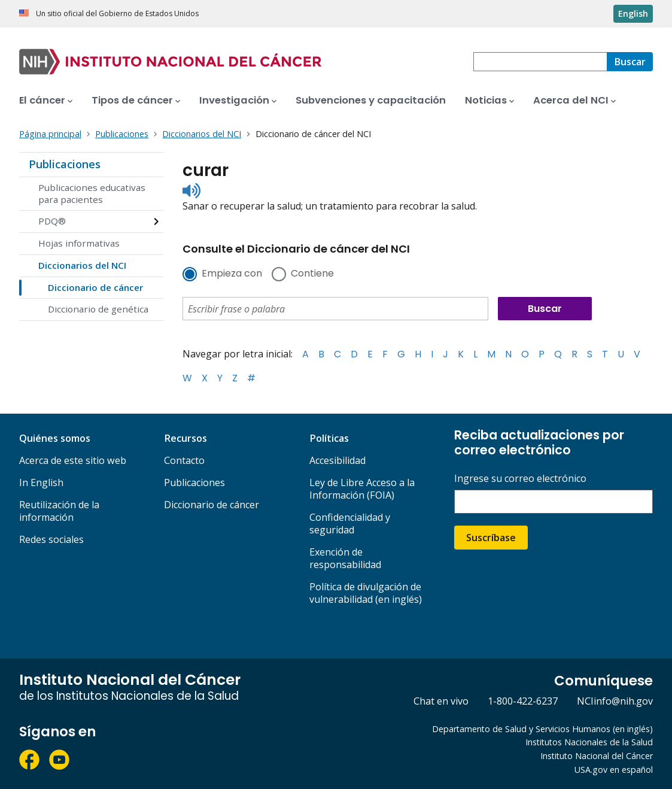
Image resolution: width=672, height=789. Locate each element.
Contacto (184, 460)
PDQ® (52, 221)
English (633, 13)
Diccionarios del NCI (82, 265)
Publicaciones (65, 164)
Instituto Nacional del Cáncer (597, 756)
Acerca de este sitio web (73, 460)
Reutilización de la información (59, 511)
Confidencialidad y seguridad (350, 524)
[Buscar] (630, 62)
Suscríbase (491, 538)
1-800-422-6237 (523, 701)
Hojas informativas (79, 243)
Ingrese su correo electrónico (520, 479)
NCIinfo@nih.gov (615, 701)
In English (41, 482)
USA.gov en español (614, 770)
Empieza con (232, 274)
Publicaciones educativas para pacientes (92, 193)
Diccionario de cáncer (95, 287)
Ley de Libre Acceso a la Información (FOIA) (362, 489)
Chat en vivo (441, 701)
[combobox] (540, 62)
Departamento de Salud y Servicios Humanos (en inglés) (542, 729)
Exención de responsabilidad (345, 558)
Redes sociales (51, 539)
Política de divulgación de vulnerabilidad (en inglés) (366, 593)
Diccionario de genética (98, 309)
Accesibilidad (337, 460)
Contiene (312, 274)
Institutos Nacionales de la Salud (589, 742)
